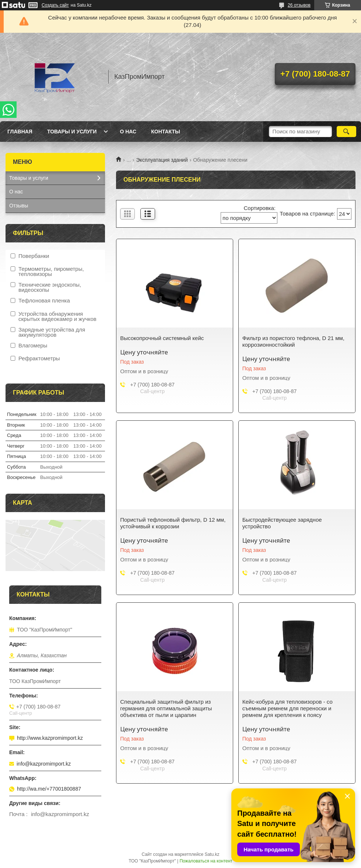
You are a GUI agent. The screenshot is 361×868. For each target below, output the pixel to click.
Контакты (165, 132)
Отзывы (19, 206)
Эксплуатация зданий (162, 160)
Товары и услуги (72, 132)
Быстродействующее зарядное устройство (282, 523)
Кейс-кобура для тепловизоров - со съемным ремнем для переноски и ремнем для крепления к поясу (288, 708)
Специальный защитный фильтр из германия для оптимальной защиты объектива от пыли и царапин (166, 708)
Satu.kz (212, 854)
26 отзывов (299, 5)
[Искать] (346, 132)
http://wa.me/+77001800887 (49, 789)
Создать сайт (55, 5)
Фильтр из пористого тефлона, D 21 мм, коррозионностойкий (293, 341)
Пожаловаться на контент (206, 861)
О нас (128, 132)
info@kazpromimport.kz (44, 764)
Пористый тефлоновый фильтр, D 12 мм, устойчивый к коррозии (173, 523)
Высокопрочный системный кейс (162, 338)
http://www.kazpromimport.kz (50, 738)
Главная (20, 132)
